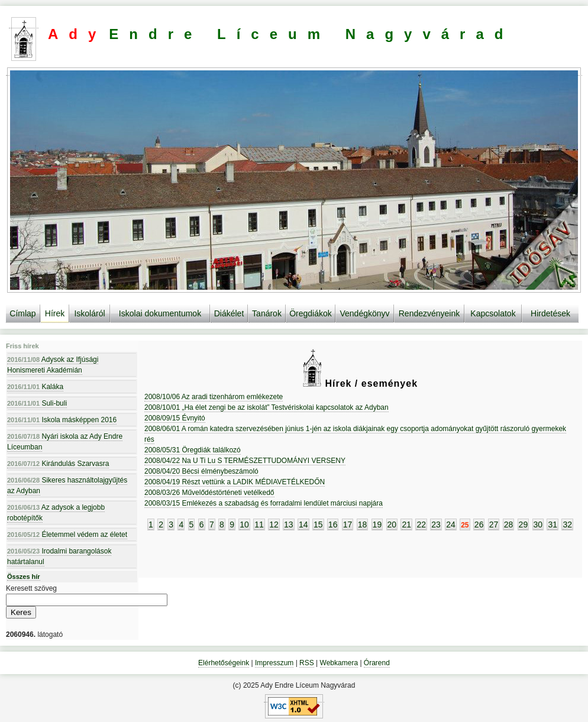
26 (479, 524)
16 (333, 524)
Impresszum (274, 663)
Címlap (22, 313)
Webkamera (339, 663)
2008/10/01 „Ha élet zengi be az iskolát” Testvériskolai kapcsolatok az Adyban (266, 407)
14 (303, 524)
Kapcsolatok (493, 313)
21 (406, 524)
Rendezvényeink (429, 313)
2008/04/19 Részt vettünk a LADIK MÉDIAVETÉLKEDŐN (235, 482)
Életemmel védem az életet (67, 535)
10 (244, 524)
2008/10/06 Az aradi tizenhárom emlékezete (214, 397)
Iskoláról (89, 313)
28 (509, 524)
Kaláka (35, 387)
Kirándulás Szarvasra (58, 464)
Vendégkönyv (364, 313)
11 (259, 524)
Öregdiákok (311, 313)
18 (363, 524)
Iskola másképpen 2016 (62, 420)
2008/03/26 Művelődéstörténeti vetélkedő (209, 493)
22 (421, 524)
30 (538, 524)
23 (436, 524)
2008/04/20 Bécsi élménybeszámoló (201, 471)
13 (289, 524)
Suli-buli (37, 403)
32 (567, 524)
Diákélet (229, 313)
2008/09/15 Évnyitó (175, 418)
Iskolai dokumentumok (160, 313)
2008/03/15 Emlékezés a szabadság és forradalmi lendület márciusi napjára (264, 503)
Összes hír (24, 577)
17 (348, 524)
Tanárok (267, 313)
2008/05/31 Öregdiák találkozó (193, 450)
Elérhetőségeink (224, 663)
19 (377, 524)
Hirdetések (550, 313)
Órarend (377, 663)
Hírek (55, 313)
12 (274, 524)
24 (451, 524)
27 (494, 524)
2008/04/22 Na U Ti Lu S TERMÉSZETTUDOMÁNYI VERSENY (245, 461)
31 (553, 524)
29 (524, 524)
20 (392, 524)
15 (318, 524)
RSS (307, 663)
